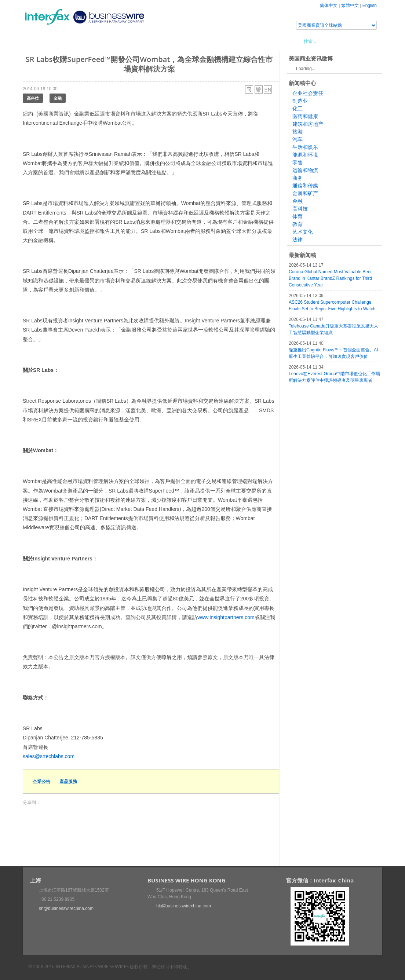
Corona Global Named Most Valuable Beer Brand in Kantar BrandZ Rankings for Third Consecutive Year (330, 278)
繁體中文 (350, 6)
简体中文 (329, 6)
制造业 (300, 101)
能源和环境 (305, 155)
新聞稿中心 (65, 41)
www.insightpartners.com (226, 617)
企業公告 (41, 781)
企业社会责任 (308, 93)
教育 (298, 224)
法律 (298, 239)
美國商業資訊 (162, 41)
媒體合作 (127, 41)
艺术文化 (303, 232)
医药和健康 (305, 116)
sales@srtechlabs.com (49, 756)
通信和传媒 (305, 186)
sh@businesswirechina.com (66, 908)
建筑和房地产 (308, 124)
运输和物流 (305, 170)
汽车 (298, 139)
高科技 (33, 98)
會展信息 (97, 41)
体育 (298, 216)
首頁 (37, 41)
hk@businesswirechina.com (184, 906)
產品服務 (68, 781)
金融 (58, 98)
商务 (298, 178)
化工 (298, 109)
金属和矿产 (305, 193)
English (370, 6)
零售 (298, 162)
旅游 (298, 132)
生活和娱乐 (305, 147)
